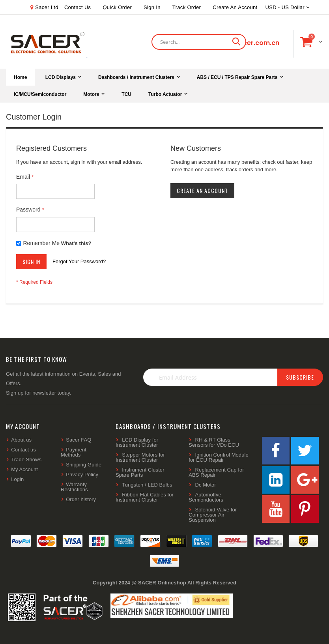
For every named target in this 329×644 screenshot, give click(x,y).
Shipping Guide (84, 465)
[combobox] (199, 42)
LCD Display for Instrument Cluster (137, 442)
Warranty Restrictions (74, 487)
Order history (81, 499)
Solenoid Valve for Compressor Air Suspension (213, 515)
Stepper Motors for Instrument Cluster (140, 457)
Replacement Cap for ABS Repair (216, 472)
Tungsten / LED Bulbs (147, 485)
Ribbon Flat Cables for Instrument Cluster (145, 497)
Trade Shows (26, 460)
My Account (24, 469)
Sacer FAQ (79, 440)
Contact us (23, 450)
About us (21, 440)
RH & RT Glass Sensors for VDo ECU (214, 442)
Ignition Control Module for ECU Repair (218, 457)
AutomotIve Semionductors (206, 497)
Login (17, 479)
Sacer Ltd (47, 7)
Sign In (152, 7)
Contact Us (78, 7)
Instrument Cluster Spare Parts (140, 472)
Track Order (187, 7)
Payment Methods (74, 452)
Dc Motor (206, 485)
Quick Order (117, 7)
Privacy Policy (82, 475)
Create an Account (235, 7)
